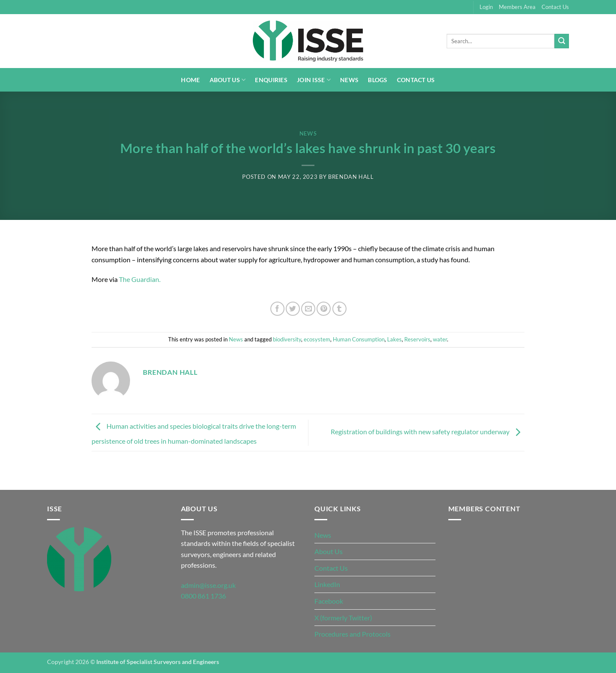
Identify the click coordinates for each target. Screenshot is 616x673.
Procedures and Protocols (352, 634)
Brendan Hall (351, 177)
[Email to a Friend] (308, 309)
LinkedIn (327, 584)
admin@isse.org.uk (208, 585)
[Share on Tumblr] (339, 309)
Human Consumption (359, 339)
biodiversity (287, 339)
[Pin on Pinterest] (324, 309)
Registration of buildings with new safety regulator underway (428, 431)
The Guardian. (140, 279)
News (349, 80)
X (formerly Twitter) (343, 618)
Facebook (329, 601)
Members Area (517, 7)
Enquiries (271, 80)
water (440, 339)
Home (190, 80)
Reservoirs (417, 339)
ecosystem (317, 339)
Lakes (394, 339)
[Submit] (562, 41)
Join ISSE (314, 80)
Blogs (378, 80)
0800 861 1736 (203, 596)
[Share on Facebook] (277, 309)
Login (486, 7)
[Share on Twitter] (293, 309)
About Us (228, 80)
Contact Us (555, 7)
